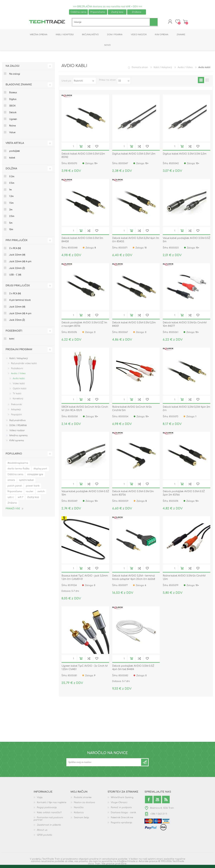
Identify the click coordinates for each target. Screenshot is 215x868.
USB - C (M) (15, 277)
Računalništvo (18, 423)
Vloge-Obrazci (119, 805)
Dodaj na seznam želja (97, 149)
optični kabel (26, 482)
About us (42, 832)
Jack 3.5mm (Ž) (17, 322)
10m (11, 232)
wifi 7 (20, 500)
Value (12, 135)
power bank (33, 488)
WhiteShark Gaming (122, 800)
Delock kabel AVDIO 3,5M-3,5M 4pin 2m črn (186, 411)
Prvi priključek (17, 243)
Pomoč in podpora (121, 810)
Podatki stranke (83, 800)
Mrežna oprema (18, 438)
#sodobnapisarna (18, 465)
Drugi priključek (18, 288)
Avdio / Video (185, 70)
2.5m (12, 219)
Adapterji (16, 412)
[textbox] (111, 23)
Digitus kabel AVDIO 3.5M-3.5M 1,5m (134, 156)
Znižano (137, 12)
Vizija (40, 800)
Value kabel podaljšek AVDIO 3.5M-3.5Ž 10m (85, 495)
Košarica (182, 23)
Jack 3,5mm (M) (17, 257)
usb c (11, 500)
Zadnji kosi (117, 12)
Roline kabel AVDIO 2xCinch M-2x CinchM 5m (132, 411)
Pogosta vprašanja (121, 825)
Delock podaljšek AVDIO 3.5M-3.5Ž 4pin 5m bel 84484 (133, 670)
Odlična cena (78, 12)
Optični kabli (20, 391)
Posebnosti (14, 333)
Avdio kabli (19, 381)
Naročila (79, 810)
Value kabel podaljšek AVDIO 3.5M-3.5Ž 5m (187, 242)
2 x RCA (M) (15, 251)
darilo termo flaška (18, 471)
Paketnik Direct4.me (122, 820)
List (207, 82)
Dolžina (11, 171)
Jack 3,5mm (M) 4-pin (20, 264)
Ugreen (13, 122)
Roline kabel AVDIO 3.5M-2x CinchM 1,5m (184, 580)
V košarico (81, 149)
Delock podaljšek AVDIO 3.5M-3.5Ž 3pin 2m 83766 (184, 495)
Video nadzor (17, 433)
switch (41, 494)
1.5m (11, 205)
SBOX (12, 108)
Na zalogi (12, 68)
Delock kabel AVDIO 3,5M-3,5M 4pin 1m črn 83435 (136, 242)
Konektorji (18, 401)
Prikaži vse (13, 511)
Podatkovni (17, 371)
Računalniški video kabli (24, 366)
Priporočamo (98, 12)
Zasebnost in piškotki (49, 827)
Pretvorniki (17, 407)
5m (11, 225)
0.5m (12, 185)
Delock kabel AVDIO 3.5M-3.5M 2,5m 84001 (134, 327)
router (30, 494)
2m (11, 212)
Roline (12, 128)
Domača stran (140, 70)
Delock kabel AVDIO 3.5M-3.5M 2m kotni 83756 (133, 495)
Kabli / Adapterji (163, 70)
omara (11, 482)
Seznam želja (81, 820)
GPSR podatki (45, 837)
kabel (12, 160)
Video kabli (19, 386)
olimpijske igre (35, 477)
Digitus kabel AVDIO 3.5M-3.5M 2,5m (185, 156)
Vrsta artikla (15, 145)
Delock (13, 115)
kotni (12, 341)
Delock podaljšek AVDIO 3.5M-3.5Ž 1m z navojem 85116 (84, 327)
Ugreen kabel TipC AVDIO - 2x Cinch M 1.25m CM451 (84, 670)
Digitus (13, 102)
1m (10, 192)
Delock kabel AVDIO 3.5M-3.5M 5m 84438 (82, 242)
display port (40, 471)
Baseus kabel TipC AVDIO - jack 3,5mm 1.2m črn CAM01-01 (85, 580)
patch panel (15, 488)
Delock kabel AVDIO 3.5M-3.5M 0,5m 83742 (83, 158)
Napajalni (16, 417)
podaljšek (15, 153)
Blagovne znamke (19, 87)
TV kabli (17, 396)
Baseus (13, 95)
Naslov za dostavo (84, 805)
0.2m (12, 179)
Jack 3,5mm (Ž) (17, 271)
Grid (201, 82)
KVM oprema (17, 443)
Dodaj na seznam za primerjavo (89, 149)
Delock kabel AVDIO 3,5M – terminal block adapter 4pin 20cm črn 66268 (134, 580)
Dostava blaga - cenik (123, 815)
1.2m (11, 199)
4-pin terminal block (20, 302)
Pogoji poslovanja (47, 810)
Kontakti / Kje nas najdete (52, 805)
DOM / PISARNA (18, 428)
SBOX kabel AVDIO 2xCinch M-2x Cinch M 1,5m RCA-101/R (85, 411)
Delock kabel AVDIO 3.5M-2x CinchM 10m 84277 (185, 327)
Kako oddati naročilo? (49, 815)
